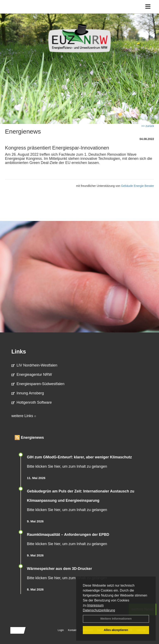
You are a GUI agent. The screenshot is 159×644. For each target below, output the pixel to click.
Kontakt (72, 630)
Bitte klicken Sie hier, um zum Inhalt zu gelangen (67, 466)
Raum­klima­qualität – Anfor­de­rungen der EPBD (68, 535)
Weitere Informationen (116, 619)
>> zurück (148, 126)
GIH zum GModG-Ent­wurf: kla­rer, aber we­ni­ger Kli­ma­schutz (79, 457)
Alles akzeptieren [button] (116, 630)
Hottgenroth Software (32, 402)
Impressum (95, 605)
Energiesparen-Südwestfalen (38, 384)
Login (61, 630)
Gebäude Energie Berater (137, 186)
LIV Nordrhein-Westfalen (34, 365)
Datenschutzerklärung (99, 610)
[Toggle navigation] (148, 7)
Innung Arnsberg (28, 393)
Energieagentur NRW (32, 375)
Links (19, 352)
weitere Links (24, 416)
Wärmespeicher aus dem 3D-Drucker (59, 569)
